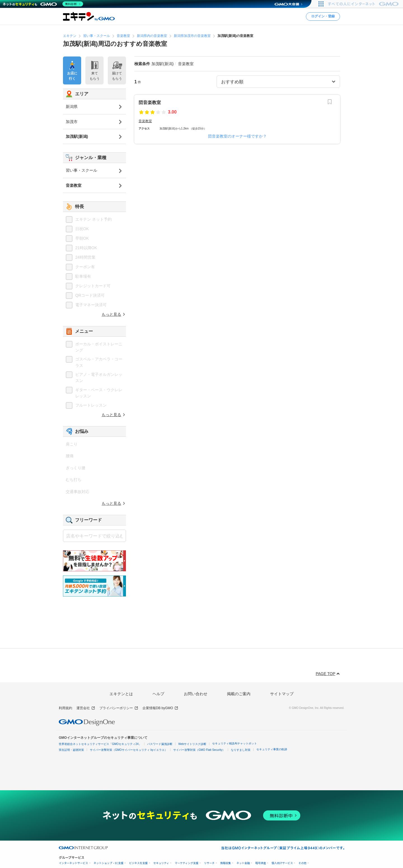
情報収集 (226, 863)
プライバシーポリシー (119, 708)
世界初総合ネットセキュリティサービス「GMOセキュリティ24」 (100, 744)
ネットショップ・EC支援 (109, 863)
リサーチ (209, 863)
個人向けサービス (282, 863)
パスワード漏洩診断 (160, 744)
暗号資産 (261, 863)
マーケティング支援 (187, 863)
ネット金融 (243, 863)
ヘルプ (158, 694)
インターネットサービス (73, 863)
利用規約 (65, 708)
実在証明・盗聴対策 (71, 750)
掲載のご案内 (239, 694)
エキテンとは (121, 694)
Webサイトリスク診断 (192, 744)
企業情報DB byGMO (160, 708)
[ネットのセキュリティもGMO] (43, 4)
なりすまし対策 (241, 750)
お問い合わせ (196, 694)
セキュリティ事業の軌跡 (272, 749)
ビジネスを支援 (138, 863)
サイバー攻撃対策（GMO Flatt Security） (199, 750)
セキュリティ (161, 863)
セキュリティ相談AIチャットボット (234, 743)
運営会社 (86, 708)
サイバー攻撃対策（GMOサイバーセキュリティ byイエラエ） (129, 750)
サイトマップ (282, 694)
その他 (302, 863)
